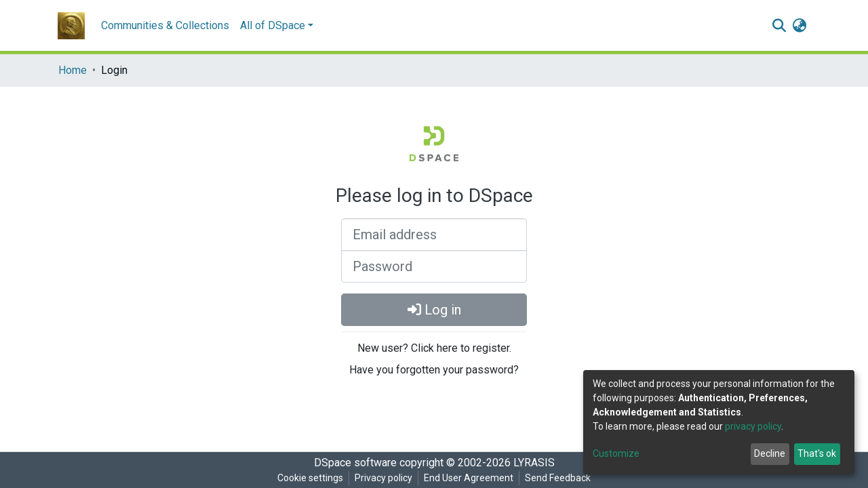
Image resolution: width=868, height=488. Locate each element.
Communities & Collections (165, 25)
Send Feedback (558, 478)
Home (73, 70)
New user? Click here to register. (434, 348)
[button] (799, 26)
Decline (770, 453)
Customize (616, 453)
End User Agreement (469, 478)
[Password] (434, 266)
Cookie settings (310, 478)
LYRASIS (534, 463)
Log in (434, 310)
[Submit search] (779, 26)
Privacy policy (383, 478)
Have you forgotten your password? (434, 370)
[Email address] (434, 235)
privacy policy (753, 426)
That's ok (817, 453)
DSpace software (355, 463)
